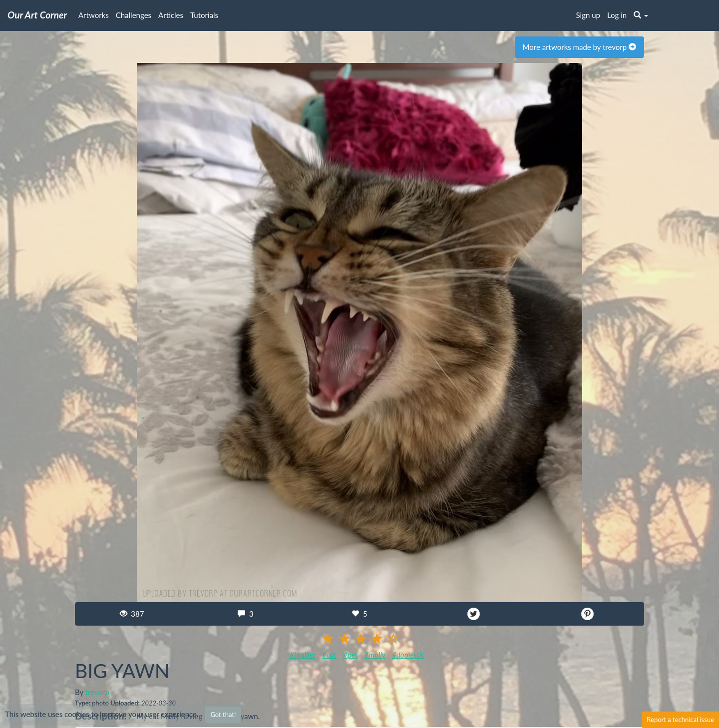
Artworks (94, 15)
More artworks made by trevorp (579, 47)
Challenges (134, 15)
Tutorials (204, 15)
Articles (171, 15)
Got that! (223, 715)
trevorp (97, 692)
